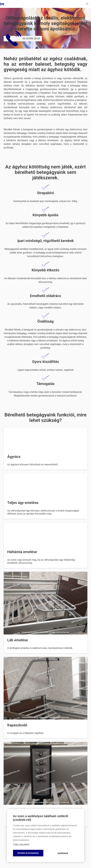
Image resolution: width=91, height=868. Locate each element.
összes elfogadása (28, 853)
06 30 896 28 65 (23, 39)
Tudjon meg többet (21, 844)
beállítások (63, 853)
